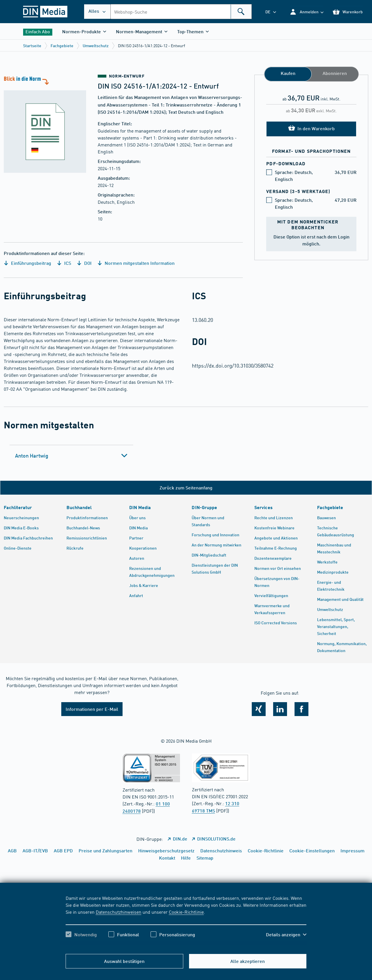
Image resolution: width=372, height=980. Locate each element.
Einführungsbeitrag (27, 263)
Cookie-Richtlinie (186, 912)
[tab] (71, 456)
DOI (84, 263)
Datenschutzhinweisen (119, 912)
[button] (307, 12)
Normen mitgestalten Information (136, 263)
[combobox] (181, 12)
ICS (64, 263)
